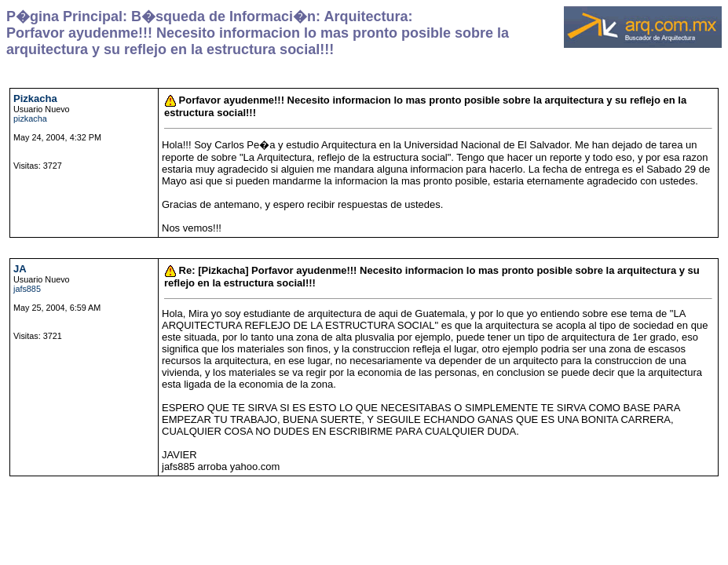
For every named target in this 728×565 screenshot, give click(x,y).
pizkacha (30, 118)
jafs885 (27, 289)
